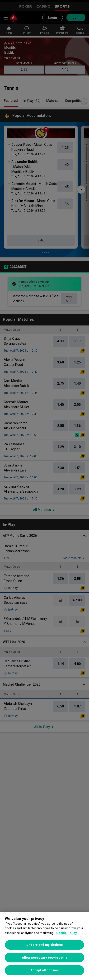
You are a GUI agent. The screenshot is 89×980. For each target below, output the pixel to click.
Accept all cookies (44, 970)
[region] (44, 946)
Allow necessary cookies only (45, 958)
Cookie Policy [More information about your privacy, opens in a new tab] (67, 933)
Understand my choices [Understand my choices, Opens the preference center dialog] (44, 945)
